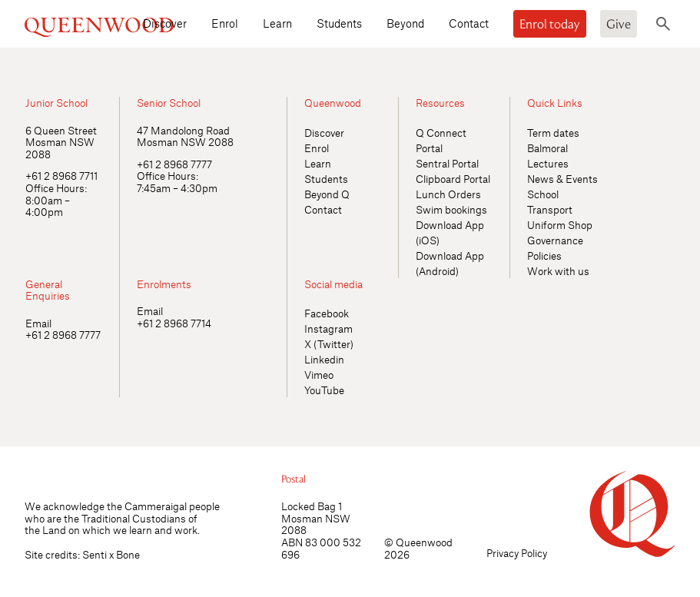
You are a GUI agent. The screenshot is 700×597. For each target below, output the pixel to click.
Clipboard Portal (453, 179)
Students (339, 23)
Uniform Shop (560, 225)
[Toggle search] (663, 24)
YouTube (324, 390)
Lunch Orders (448, 194)
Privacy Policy (517, 553)
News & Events (562, 179)
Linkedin (324, 359)
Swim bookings (451, 209)
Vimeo (319, 375)
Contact (469, 23)
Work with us (558, 271)
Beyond (405, 23)
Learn (277, 23)
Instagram (328, 328)
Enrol (225, 23)
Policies (544, 255)
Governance (555, 240)
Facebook (327, 313)
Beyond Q (327, 194)
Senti (95, 554)
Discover (165, 23)
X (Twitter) (329, 344)
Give (619, 24)
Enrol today (550, 24)
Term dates (553, 133)
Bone (128, 554)
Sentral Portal (447, 163)
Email (38, 323)
